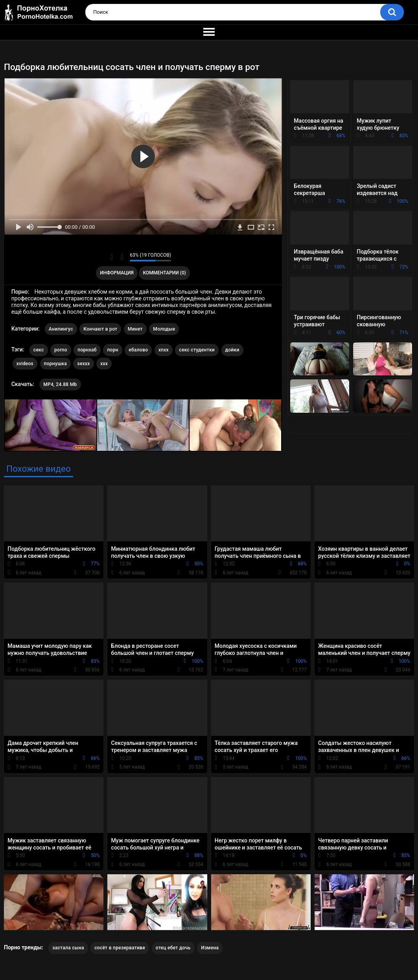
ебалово (138, 350)
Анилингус (61, 329)
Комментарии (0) (165, 273)
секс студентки (197, 350)
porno (61, 350)
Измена (210, 948)
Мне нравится (111, 257)
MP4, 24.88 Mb (60, 384)
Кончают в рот (100, 329)
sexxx (83, 364)
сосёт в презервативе (120, 948)
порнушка (55, 364)
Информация (117, 273)
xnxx (164, 350)
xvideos (25, 364)
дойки (232, 350)
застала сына (68, 948)
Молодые (164, 329)
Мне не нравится (122, 257)
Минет (135, 329)
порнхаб (87, 350)
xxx (104, 364)
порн (112, 350)
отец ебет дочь (173, 948)
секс (39, 350)
